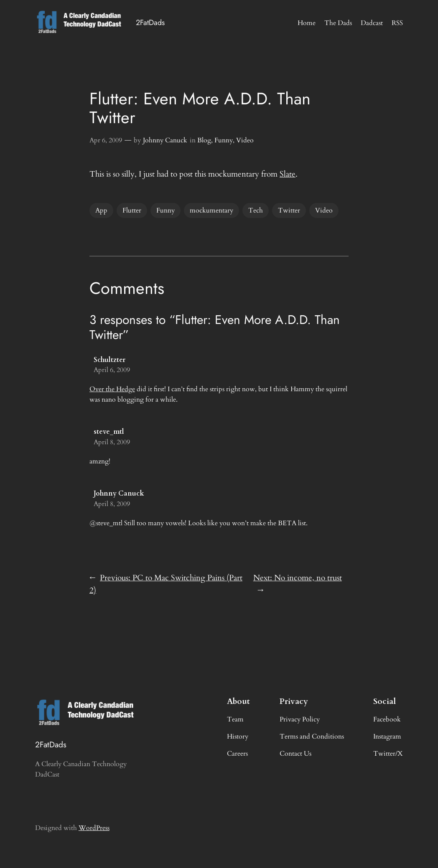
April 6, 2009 (112, 370)
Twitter (289, 210)
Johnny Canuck (165, 140)
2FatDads (150, 23)
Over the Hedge (112, 389)
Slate (288, 174)
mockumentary (211, 210)
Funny (224, 140)
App (101, 210)
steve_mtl (109, 432)
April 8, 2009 (112, 442)
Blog (204, 140)
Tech (256, 210)
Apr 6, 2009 (106, 140)
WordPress (94, 828)
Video (245, 140)
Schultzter (109, 360)
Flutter (132, 210)
